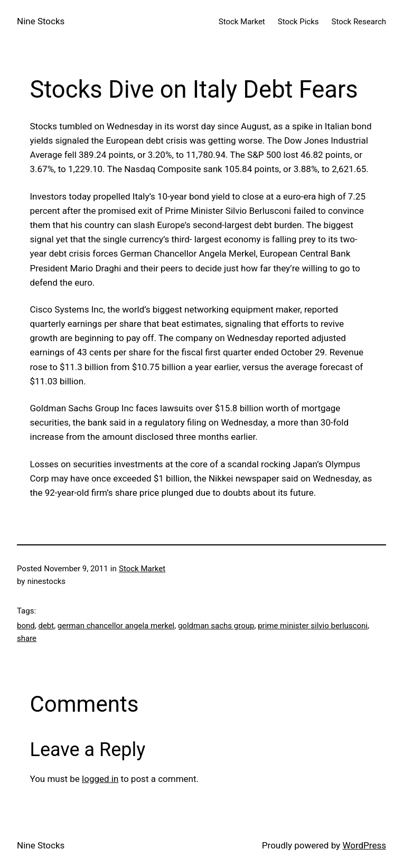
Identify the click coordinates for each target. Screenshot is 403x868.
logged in (100, 779)
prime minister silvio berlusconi (313, 626)
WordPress (364, 845)
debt (46, 626)
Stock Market (142, 569)
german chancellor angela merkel (116, 626)
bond (26, 626)
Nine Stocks (41, 21)
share (27, 638)
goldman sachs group (216, 626)
